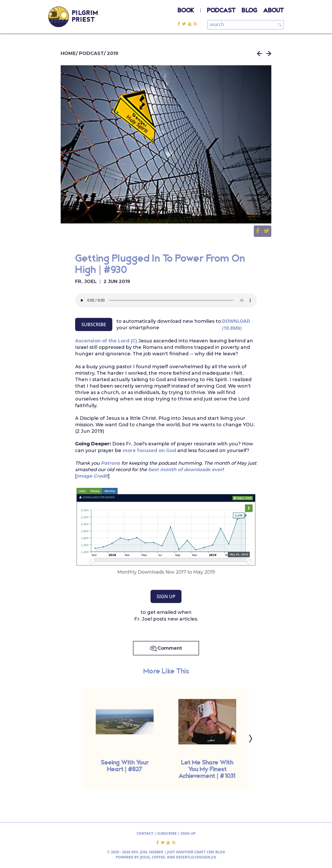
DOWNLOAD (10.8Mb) (236, 324)
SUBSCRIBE (94, 324)
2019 (113, 53)
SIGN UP (166, 596)
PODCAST (221, 11)
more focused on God (149, 451)
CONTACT (145, 833)
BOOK (186, 11)
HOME (68, 53)
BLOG (249, 11)
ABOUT (273, 11)
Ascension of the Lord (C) (106, 341)
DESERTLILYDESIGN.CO (196, 857)
